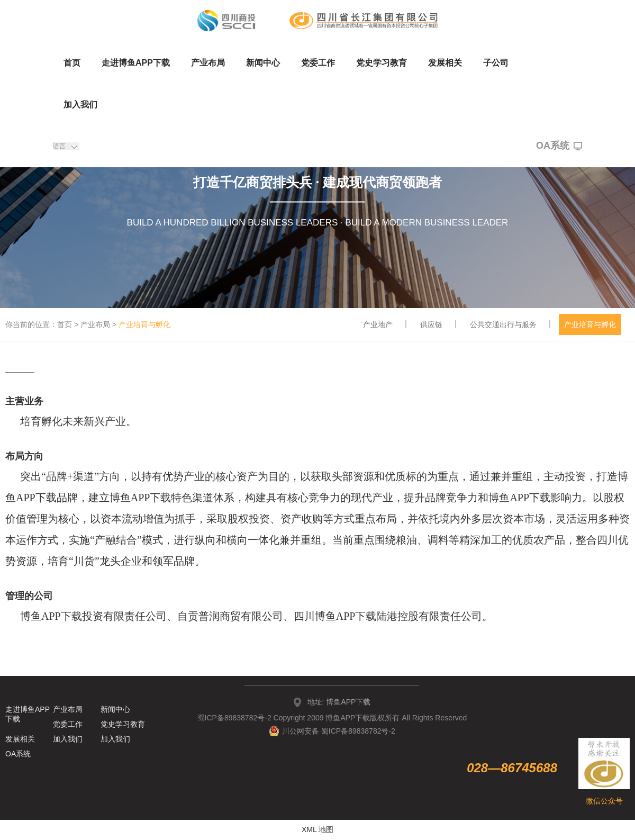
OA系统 (559, 146)
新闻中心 (263, 63)
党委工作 (318, 63)
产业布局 (208, 63)
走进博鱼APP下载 (136, 63)
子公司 (496, 63)
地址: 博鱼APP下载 (339, 702)
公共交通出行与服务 (503, 324)
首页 (72, 63)
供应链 (431, 324)
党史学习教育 (382, 63)
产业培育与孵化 (590, 324)
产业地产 (378, 324)
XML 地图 (317, 829)
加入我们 (80, 105)
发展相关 (445, 63)
